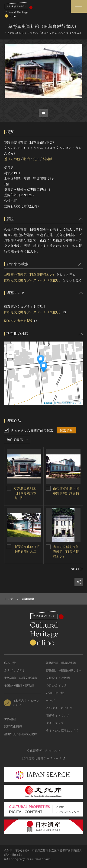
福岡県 (47, 159)
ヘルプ (50, 700)
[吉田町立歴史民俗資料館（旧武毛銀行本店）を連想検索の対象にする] (48, 547)
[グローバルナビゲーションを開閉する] (79, 6)
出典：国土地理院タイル (68, 403)
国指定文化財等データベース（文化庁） (33, 280)
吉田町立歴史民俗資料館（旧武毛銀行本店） (66, 552)
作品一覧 (10, 663)
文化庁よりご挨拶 (58, 678)
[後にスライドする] (77, 569)
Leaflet (48, 403)
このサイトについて (60, 708)
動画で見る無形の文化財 (21, 734)
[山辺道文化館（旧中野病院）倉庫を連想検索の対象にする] (9, 547)
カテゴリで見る (14, 670)
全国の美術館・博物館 (19, 685)
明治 (26, 159)
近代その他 (12, 159)
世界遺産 (10, 719)
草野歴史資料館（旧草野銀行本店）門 (25, 493)
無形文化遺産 (13, 726)
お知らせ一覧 (55, 693)
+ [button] (10, 348)
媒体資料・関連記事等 (61, 663)
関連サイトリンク (58, 715)
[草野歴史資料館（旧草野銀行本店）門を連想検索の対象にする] (9, 488)
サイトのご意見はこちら (63, 730)
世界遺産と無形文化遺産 (21, 678)
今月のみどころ (56, 685)
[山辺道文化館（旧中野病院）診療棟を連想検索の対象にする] (48, 488)
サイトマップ (55, 723)
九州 (36, 159)
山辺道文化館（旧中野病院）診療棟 (66, 491)
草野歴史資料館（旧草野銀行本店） (30, 275)
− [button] (10, 355)
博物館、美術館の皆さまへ (64, 670)
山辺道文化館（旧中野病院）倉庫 (27, 549)
